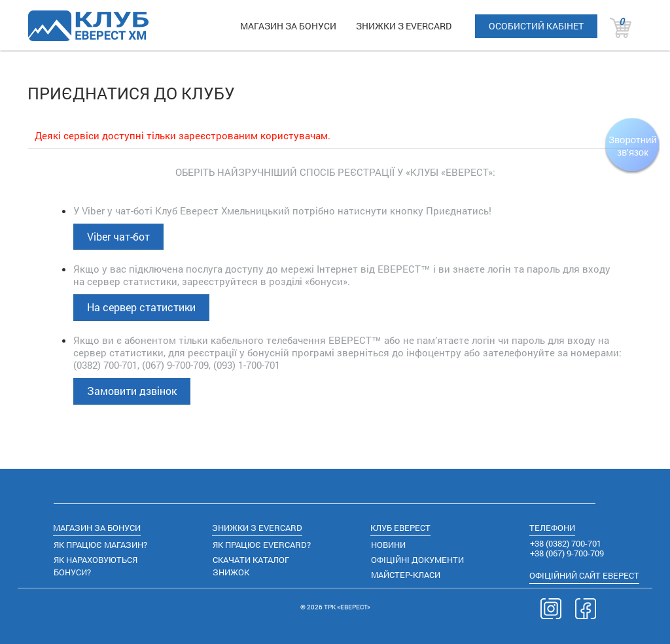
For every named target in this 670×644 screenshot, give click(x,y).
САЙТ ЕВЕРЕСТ (584, 575)
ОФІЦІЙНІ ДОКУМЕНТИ (417, 560)
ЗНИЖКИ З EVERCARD (404, 26)
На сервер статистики (141, 307)
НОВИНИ (388, 545)
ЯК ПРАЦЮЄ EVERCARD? (262, 545)
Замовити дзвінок (132, 391)
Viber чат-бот (118, 236)
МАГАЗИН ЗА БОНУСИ (288, 26)
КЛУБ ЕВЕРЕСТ (400, 528)
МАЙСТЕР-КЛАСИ (406, 575)
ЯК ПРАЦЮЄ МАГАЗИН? (100, 545)
